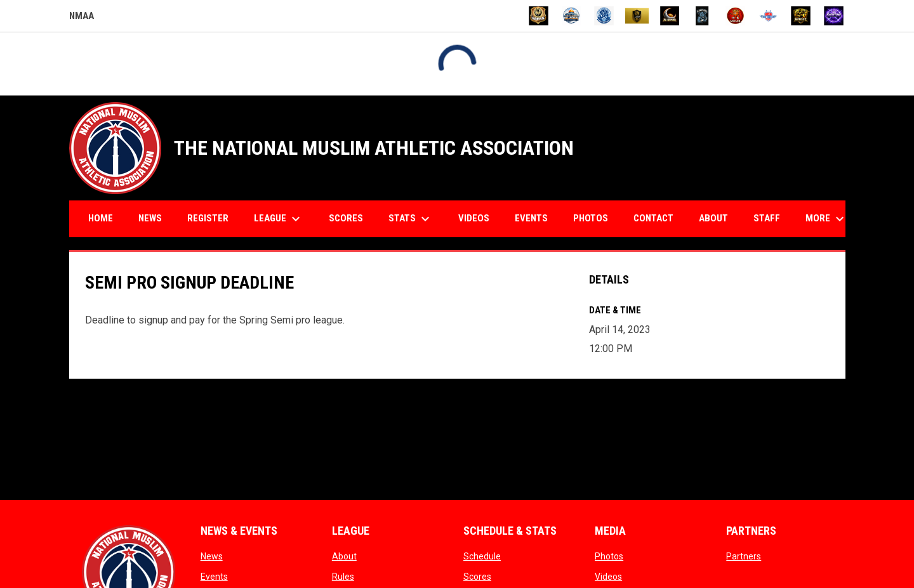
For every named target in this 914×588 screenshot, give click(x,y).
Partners (744, 556)
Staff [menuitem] (767, 218)
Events (214, 577)
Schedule (482, 556)
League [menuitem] (279, 219)
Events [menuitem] (531, 218)
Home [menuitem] (101, 218)
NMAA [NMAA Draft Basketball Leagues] (82, 18)
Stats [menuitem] (411, 219)
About (344, 556)
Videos (608, 577)
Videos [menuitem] (474, 218)
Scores (477, 577)
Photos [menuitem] (591, 218)
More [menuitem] (826, 219)
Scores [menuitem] (346, 218)
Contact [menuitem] (653, 218)
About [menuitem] (713, 218)
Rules (343, 577)
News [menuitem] (150, 218)
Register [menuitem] (208, 218)
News (212, 556)
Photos (609, 556)
